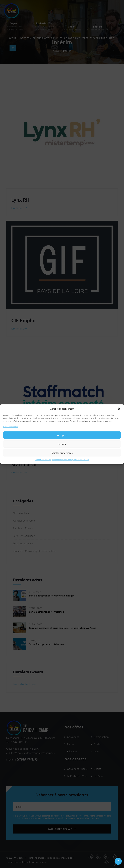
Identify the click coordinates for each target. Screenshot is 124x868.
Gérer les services (10, 427)
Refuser (62, 444)
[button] (119, 409)
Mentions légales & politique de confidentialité (71, 460)
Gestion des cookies (43, 460)
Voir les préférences (62, 453)
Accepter (62, 435)
